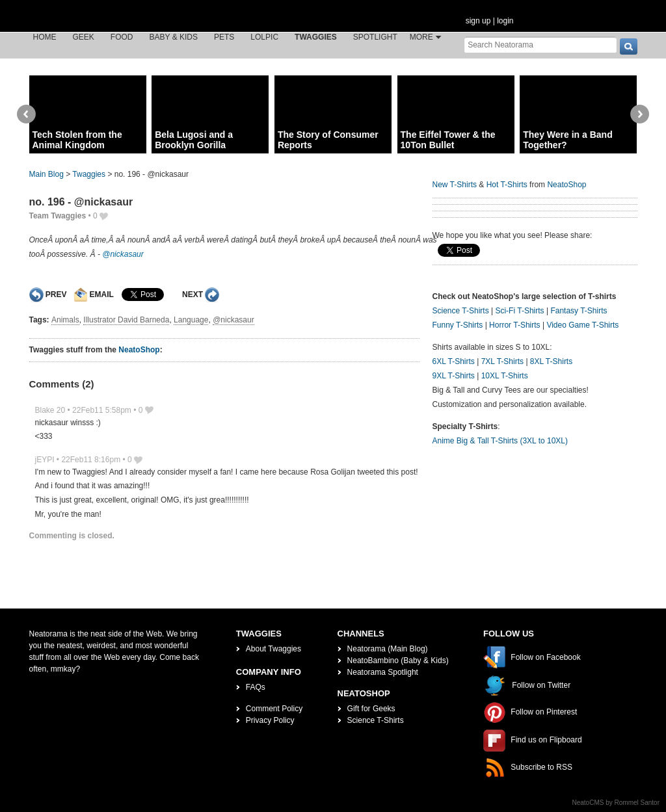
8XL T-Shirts (551, 361)
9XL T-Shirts (454, 376)
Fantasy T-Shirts (579, 311)
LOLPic (264, 37)
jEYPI (45, 460)
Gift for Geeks (371, 709)
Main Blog (47, 174)
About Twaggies (273, 649)
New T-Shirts (455, 185)
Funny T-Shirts (458, 325)
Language (191, 320)
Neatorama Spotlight (383, 672)
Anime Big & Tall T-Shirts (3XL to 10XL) (500, 441)
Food (122, 37)
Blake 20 (50, 410)
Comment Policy (274, 709)
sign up (478, 21)
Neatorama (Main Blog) (388, 649)
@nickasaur (123, 254)
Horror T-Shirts (514, 325)
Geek (84, 37)
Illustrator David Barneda (126, 320)
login (505, 21)
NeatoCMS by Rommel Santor (616, 803)
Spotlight (375, 37)
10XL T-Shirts (505, 376)
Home (45, 37)
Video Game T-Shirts (582, 325)
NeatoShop (139, 350)
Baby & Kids (174, 37)
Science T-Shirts (461, 311)
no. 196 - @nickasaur (81, 202)
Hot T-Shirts (507, 185)
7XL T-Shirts (502, 361)
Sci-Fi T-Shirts (519, 311)
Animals (65, 320)
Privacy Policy (270, 720)
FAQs (256, 687)
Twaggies (316, 37)
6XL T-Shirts (454, 361)
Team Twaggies (58, 216)
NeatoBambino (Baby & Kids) (398, 661)
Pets (224, 37)
